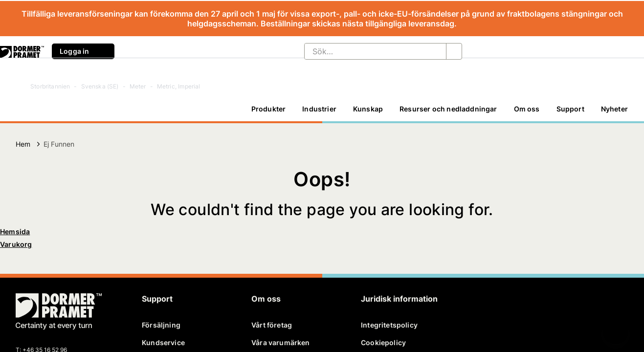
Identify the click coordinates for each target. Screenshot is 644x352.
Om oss (527, 109)
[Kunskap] (368, 109)
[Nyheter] (614, 109)
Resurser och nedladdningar (448, 109)
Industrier (319, 109)
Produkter (269, 109)
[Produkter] (269, 109)
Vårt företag (272, 325)
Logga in (83, 51)
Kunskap (368, 109)
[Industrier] (319, 109)
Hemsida (15, 231)
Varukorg (16, 244)
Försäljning (161, 325)
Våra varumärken (281, 342)
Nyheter (614, 109)
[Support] (570, 109)
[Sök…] (367, 51)
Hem (23, 144)
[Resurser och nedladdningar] (448, 109)
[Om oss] (527, 109)
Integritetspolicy (389, 325)
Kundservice (163, 342)
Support (570, 109)
